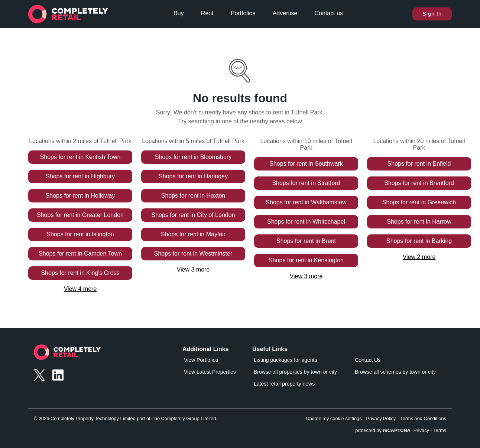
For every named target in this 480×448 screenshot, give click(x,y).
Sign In (432, 14)
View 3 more (193, 270)
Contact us (329, 13)
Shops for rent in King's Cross (80, 273)
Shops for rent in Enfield (419, 164)
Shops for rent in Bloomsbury (193, 157)
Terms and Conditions (423, 418)
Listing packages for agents (285, 360)
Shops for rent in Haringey (193, 176)
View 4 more (80, 289)
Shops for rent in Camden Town (80, 254)
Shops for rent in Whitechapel (306, 222)
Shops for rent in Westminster (193, 254)
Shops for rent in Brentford (419, 183)
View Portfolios (201, 360)
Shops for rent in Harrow (419, 222)
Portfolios (243, 13)
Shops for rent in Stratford (306, 183)
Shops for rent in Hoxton (193, 196)
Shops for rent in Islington (80, 234)
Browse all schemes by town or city (395, 372)
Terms (440, 430)
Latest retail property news (284, 384)
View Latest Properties (210, 372)
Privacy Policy (381, 418)
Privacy (421, 430)
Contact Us (368, 360)
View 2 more (419, 257)
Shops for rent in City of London (193, 215)
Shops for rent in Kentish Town (80, 157)
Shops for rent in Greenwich (419, 202)
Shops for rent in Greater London (80, 215)
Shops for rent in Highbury (80, 176)
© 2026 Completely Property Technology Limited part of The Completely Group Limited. (126, 418)
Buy (179, 13)
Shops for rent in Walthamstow (306, 202)
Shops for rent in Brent (306, 241)
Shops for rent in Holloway (80, 196)
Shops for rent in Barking (419, 241)
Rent (207, 13)
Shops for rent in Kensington (306, 260)
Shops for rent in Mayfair (193, 234)
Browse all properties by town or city (295, 372)
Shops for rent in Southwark (306, 164)
